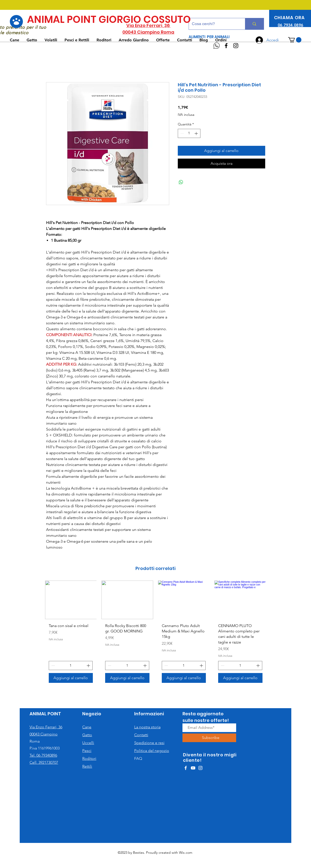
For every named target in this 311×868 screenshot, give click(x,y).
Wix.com (186, 853)
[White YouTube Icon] (193, 768)
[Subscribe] (211, 738)
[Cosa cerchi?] (213, 24)
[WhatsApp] (217, 46)
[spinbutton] (189, 133)
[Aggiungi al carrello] (71, 678)
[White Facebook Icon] (186, 768)
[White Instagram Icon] (200, 768)
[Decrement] (182, 133)
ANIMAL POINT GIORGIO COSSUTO (109, 19)
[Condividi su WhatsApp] (181, 182)
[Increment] (197, 133)
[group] (156, 634)
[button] (295, 40)
